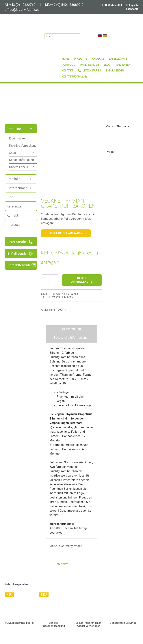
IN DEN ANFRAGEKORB (82, 280)
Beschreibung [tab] (71, 329)
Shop (13, 153)
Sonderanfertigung (22, 160)
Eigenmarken (18, 138)
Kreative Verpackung (23, 146)
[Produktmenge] (50, 278)
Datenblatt (61, 564)
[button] (80, 59)
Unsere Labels (19, 167)
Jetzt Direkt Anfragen (66, 233)
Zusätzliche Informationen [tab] (71, 338)
